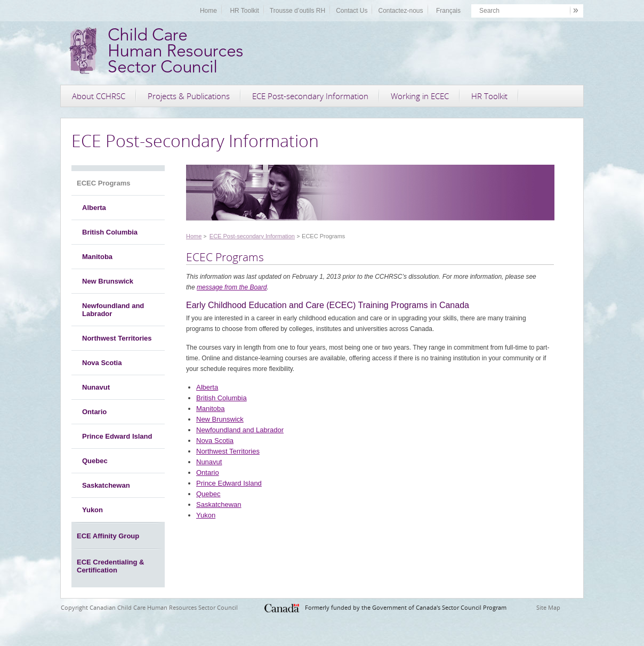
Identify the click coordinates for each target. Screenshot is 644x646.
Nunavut (96, 387)
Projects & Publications (189, 96)
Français (448, 11)
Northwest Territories (117, 338)
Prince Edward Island (117, 436)
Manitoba (97, 257)
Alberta (94, 208)
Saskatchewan (106, 485)
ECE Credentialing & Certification (110, 566)
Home (208, 11)
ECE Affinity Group (108, 536)
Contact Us (352, 11)
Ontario (94, 412)
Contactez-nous (400, 11)
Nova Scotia (102, 363)
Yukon (92, 510)
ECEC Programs (103, 183)
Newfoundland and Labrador (113, 310)
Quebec (95, 461)
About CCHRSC (99, 96)
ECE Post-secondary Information (310, 96)
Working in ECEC (420, 96)
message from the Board (232, 287)
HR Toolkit (244, 11)
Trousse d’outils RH (297, 11)
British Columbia (110, 232)
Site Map (548, 607)
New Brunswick (108, 281)
